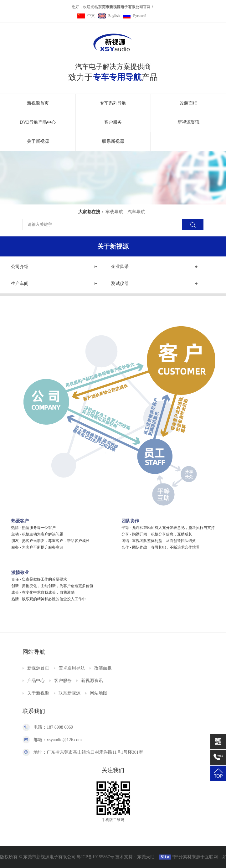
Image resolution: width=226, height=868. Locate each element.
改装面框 (188, 103)
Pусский (135, 16)
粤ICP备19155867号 (95, 857)
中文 (86, 16)
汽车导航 (136, 212)
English (109, 16)
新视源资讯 (188, 122)
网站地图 (99, 693)
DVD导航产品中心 (38, 122)
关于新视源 (38, 141)
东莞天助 (146, 857)
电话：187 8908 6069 (53, 727)
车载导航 (114, 212)
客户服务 (113, 122)
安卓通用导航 (72, 668)
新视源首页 (38, 103)
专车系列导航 (113, 103)
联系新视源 (113, 141)
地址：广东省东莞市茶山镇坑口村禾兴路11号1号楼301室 (88, 752)
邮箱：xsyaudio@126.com (58, 740)
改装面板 (103, 668)
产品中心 (36, 681)
